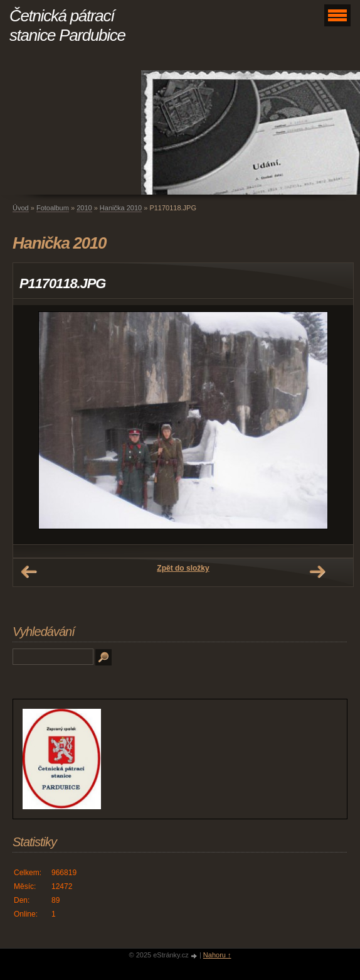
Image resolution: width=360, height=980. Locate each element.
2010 (84, 208)
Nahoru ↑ (217, 955)
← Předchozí (29, 572)
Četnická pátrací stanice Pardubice (67, 25)
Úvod (21, 208)
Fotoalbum (53, 208)
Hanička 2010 (121, 208)
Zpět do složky (183, 568)
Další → (317, 572)
